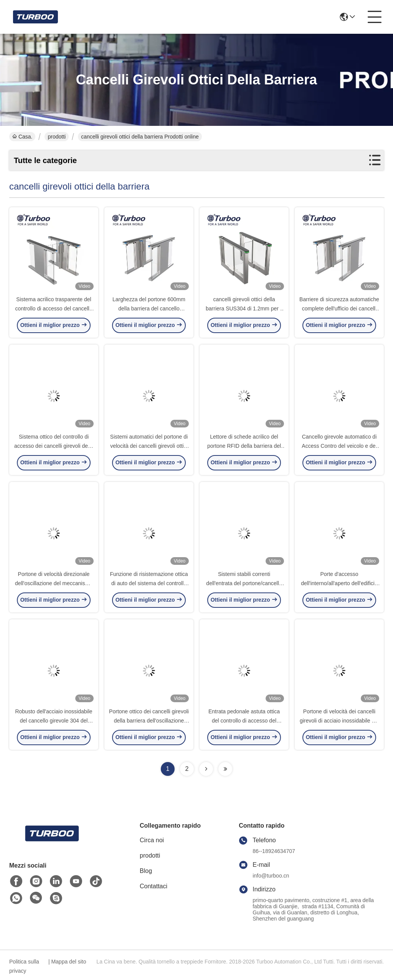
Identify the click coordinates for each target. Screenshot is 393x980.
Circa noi (152, 840)
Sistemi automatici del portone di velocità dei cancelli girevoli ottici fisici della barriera (149, 446)
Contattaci (154, 886)
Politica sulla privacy (24, 966)
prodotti (57, 137)
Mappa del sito (69, 962)
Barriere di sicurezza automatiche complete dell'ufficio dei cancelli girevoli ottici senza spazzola (339, 309)
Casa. (22, 137)
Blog (146, 871)
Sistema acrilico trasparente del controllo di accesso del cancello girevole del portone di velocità (54, 309)
